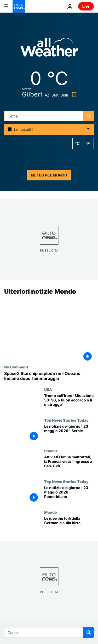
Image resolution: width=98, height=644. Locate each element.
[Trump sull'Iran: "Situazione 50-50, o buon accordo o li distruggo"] (69, 403)
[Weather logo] (49, 49)
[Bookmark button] (73, 95)
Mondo (51, 512)
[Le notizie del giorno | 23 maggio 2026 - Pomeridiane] (69, 495)
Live (86, 6)
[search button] (89, 116)
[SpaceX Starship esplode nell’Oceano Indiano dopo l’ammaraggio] (49, 376)
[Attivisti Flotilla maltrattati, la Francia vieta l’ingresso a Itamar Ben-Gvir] (69, 464)
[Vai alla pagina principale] (19, 6)
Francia (51, 451)
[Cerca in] (49, 116)
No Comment (16, 367)
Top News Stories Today (66, 420)
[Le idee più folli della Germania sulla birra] (69, 525)
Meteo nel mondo (49, 175)
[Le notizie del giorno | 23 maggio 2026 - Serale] (69, 434)
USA (48, 390)
